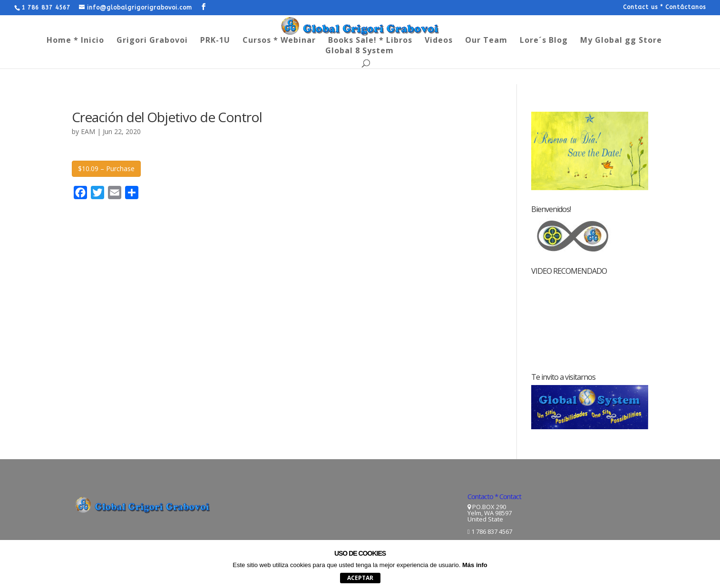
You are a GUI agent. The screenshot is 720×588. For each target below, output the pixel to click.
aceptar (360, 578)
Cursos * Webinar (279, 41)
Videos (439, 41)
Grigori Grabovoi (152, 41)
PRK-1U (215, 41)
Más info (475, 565)
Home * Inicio (75, 41)
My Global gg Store (621, 41)
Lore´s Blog (544, 41)
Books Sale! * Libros (370, 41)
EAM (88, 131)
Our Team (486, 41)
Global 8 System (360, 51)
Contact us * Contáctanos (664, 7)
